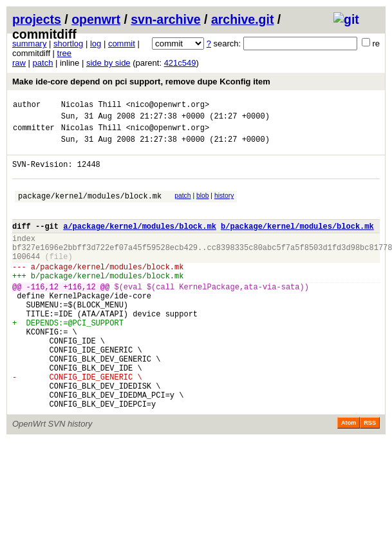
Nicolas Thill (91, 106)
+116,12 (79, 315)
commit (122, 44)
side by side (108, 63)
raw (19, 63)
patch (43, 63)
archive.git (243, 19)
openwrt (96, 19)
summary (29, 44)
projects (37, 19)
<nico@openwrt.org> (168, 106)
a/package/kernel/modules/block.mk (140, 243)
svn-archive (165, 19)
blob (203, 207)
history (224, 207)
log (96, 44)
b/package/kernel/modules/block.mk (297, 243)
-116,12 (42, 315)
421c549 (180, 63)
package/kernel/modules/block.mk (90, 209)
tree (64, 53)
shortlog (68, 44)
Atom (349, 477)
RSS (370, 477)
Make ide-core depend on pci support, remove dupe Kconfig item (141, 82)
